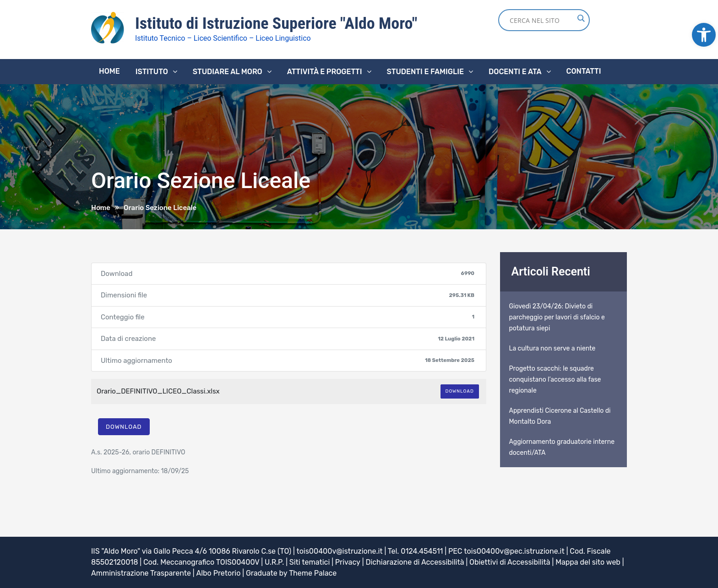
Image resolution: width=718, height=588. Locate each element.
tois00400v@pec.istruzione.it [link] (514, 551)
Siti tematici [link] (310, 562)
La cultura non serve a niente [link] (552, 348)
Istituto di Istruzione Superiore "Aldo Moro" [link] (276, 23)
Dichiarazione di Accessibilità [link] (415, 562)
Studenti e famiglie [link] (426, 72)
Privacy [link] (348, 562)
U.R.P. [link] (274, 562)
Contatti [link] (584, 71)
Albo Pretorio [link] (218, 573)
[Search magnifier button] (581, 18)
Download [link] (460, 391)
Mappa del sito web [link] (588, 562)
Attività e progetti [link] (325, 72)
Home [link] (109, 71)
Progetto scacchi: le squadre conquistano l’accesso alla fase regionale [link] (555, 380)
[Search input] (542, 20)
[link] (704, 35)
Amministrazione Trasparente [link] (141, 573)
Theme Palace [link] (313, 573)
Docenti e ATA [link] (515, 72)
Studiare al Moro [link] (228, 72)
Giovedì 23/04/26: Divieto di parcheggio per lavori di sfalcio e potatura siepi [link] (557, 317)
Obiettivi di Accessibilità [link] (510, 562)
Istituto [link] (152, 72)
